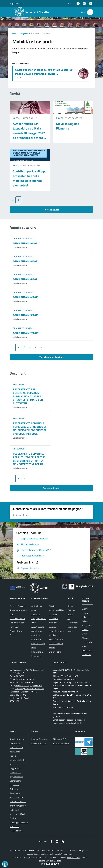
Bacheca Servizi (16, 797)
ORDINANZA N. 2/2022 (26, 333)
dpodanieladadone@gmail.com (72, 720)
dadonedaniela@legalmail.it (69, 723)
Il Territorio (86, 617)
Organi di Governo (17, 606)
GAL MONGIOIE (59, 739)
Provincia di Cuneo (39, 743)
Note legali (14, 810)
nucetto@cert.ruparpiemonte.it (29, 685)
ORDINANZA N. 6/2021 (26, 279)
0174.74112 (18, 673)
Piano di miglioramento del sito (18, 760)
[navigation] (5, 12)
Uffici (12, 614)
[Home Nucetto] (33, 12)
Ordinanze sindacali (24, 238)
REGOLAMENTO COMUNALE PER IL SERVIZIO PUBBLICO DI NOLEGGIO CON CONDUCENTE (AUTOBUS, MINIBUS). (30, 428)
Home (15, 34)
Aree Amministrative (19, 610)
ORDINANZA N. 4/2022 (26, 297)
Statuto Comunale (18, 802)
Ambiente (36, 614)
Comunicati (72, 627)
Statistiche (14, 827)
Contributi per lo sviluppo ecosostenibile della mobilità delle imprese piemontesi (30, 178)
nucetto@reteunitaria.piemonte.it (30, 689)
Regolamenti (20, 384)
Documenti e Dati (17, 618)
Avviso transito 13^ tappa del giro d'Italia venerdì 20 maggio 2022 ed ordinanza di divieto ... (44, 72)
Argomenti (25, 34)
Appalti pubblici (38, 627)
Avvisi (70, 631)
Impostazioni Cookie (18, 814)
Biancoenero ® (73, 857)
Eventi (85, 609)
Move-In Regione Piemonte (68, 126)
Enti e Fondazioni (17, 623)
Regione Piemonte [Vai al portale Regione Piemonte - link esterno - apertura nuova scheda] (17, 3)
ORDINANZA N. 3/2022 (26, 315)
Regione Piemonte (39, 739)
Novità (16, 118)
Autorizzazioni (37, 631)
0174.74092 (19, 676)
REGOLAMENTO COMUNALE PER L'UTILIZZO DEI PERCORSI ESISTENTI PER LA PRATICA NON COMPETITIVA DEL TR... (30, 459)
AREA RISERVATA (50, 864)
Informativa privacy (18, 806)
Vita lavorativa (55, 652)
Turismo (52, 648)
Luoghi (85, 613)
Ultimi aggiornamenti (19, 822)
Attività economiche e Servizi (87, 642)
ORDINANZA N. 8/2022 (26, 261)
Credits (13, 818)
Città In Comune (61, 854)
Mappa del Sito (16, 831)
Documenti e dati (52, 488)
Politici (13, 635)
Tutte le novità (52, 210)
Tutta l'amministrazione (52, 357)
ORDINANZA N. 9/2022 (26, 243)
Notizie (70, 606)
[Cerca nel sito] (90, 12)
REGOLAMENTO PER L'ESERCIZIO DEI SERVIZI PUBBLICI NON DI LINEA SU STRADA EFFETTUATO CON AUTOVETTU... (28, 396)
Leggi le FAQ (15, 768)
